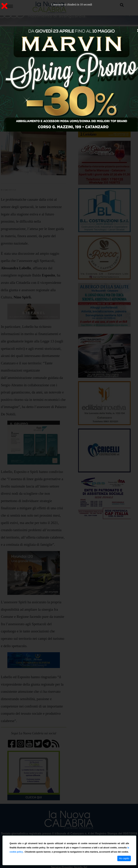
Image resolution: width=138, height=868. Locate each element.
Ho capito (124, 858)
